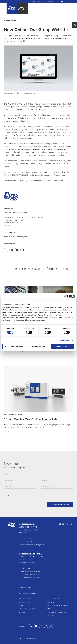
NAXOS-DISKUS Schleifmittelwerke (58, 606)
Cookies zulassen (63, 346)
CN (72, 524)
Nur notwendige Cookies (14, 346)
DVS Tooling (51, 602)
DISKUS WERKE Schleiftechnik (56, 612)
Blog (40, 2)
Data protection (31, 638)
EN (68, 524)
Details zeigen (65, 340)
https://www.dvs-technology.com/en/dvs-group (46, 175)
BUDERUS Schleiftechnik (26, 602)
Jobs (34, 2)
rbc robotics (23, 612)
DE (63, 524)
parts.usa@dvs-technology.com (30, 578)
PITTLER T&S (23, 606)
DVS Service (51, 616)
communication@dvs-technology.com (18, 213)
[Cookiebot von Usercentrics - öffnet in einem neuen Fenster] (65, 296)
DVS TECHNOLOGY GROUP (27, 593)
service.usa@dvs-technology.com (30, 572)
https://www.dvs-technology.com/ (16, 237)
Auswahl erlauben (38, 346)
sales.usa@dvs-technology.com (30, 575)
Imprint (21, 638)
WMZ (49, 609)
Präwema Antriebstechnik (27, 609)
